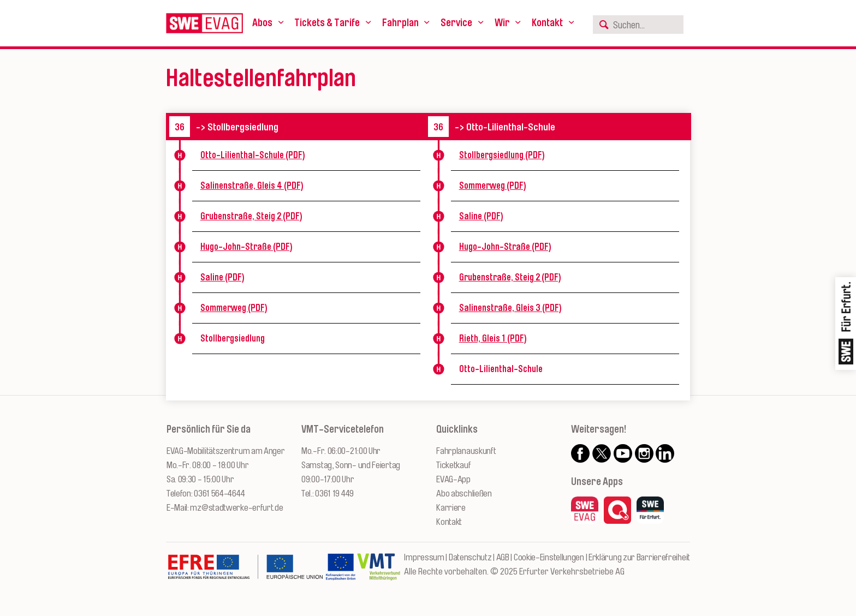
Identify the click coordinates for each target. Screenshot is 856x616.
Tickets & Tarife (327, 23)
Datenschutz (470, 557)
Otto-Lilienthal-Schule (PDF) (253, 155)
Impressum (424, 557)
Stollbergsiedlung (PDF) (502, 155)
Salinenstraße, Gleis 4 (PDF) (252, 186)
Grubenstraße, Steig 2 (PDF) (251, 216)
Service (456, 23)
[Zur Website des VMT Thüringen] (379, 572)
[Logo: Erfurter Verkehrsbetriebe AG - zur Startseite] (204, 23)
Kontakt (547, 23)
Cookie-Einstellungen (549, 557)
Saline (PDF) (222, 277)
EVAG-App (453, 479)
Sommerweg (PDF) (234, 308)
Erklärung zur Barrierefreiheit (639, 557)
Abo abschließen (464, 494)
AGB (503, 557)
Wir (502, 23)
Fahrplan (400, 23)
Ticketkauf (453, 465)
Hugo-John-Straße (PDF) (246, 247)
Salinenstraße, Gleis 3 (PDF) (510, 308)
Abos (262, 23)
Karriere (451, 508)
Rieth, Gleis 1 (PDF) (493, 338)
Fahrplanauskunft (466, 451)
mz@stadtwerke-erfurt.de (236, 508)
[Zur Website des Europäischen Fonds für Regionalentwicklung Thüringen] (245, 572)
